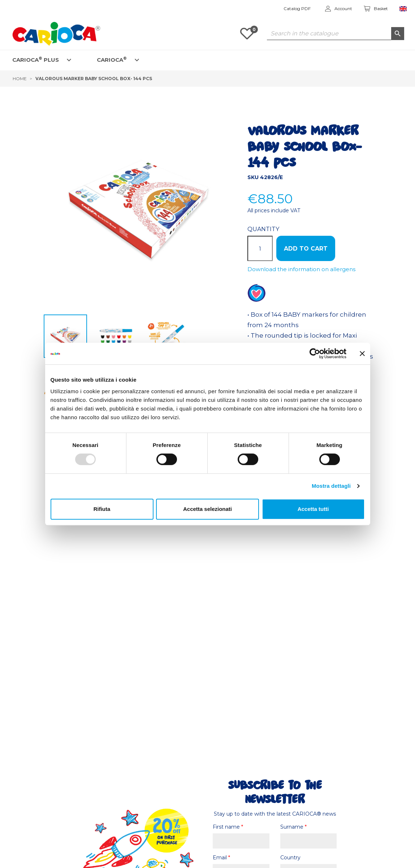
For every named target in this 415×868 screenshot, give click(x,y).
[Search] (336, 34)
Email (221, 858)
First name (228, 827)
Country (290, 858)
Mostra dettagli (331, 486)
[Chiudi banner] (362, 353)
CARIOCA (112, 59)
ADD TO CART (306, 249)
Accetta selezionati (207, 509)
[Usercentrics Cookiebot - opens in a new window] (315, 353)
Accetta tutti (313, 509)
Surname (293, 827)
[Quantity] (260, 248)
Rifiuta (102, 509)
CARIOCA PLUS (36, 59)
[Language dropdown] (403, 9)
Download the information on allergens (301, 269)
